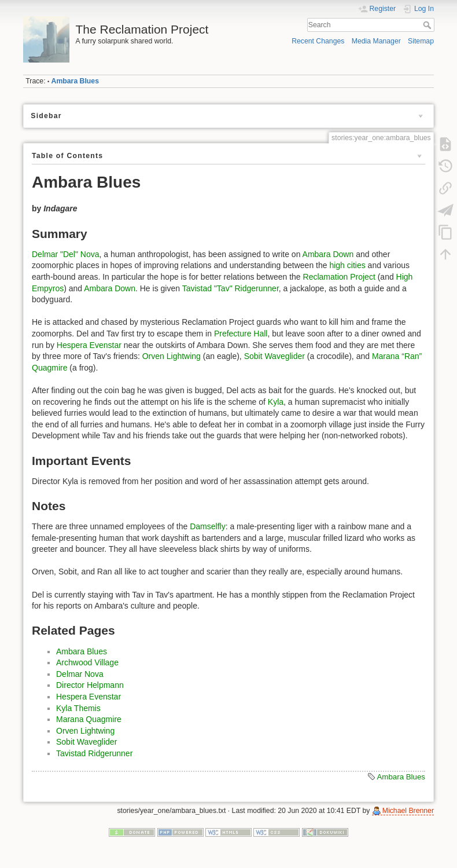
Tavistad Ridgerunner (94, 753)
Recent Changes (318, 41)
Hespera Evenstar (89, 345)
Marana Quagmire (89, 719)
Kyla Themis (78, 708)
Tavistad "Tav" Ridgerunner (231, 288)
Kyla (276, 402)
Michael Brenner (408, 811)
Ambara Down (328, 254)
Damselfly (207, 526)
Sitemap (421, 41)
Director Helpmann (90, 685)
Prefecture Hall (241, 334)
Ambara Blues (75, 81)
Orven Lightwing (172, 356)
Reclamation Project (339, 277)
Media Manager (376, 41)
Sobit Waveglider (274, 356)
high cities (347, 265)
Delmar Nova (80, 674)
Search (428, 25)
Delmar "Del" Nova (66, 254)
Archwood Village (87, 662)
